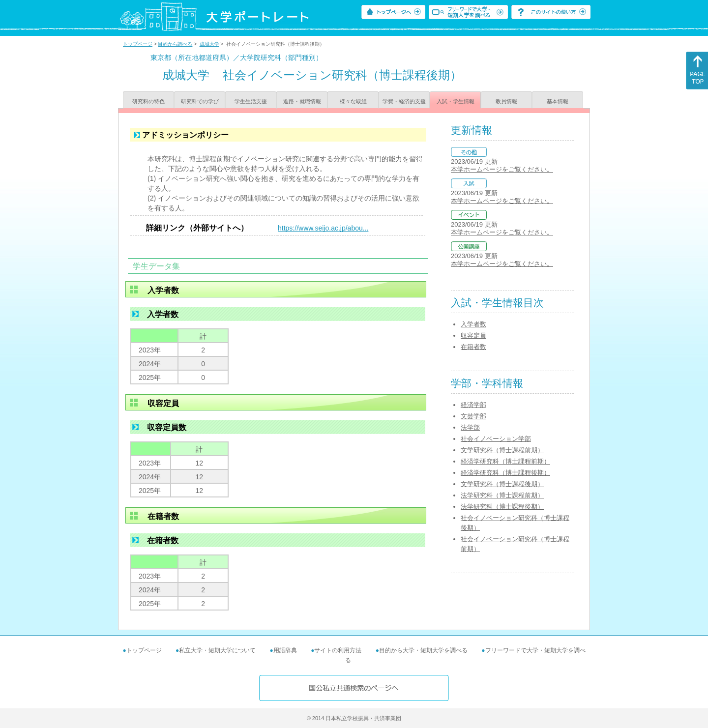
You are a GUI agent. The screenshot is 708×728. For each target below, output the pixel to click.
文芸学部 (473, 416)
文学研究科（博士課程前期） (502, 450)
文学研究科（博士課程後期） (502, 484)
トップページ (138, 44)
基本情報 (558, 101)
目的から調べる (175, 44)
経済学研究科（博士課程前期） (505, 461)
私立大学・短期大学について (217, 650)
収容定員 (473, 335)
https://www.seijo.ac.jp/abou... (323, 228)
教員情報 (506, 101)
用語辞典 (285, 650)
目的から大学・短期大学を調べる (423, 650)
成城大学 (209, 44)
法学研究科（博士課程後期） (502, 507)
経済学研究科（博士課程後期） (505, 473)
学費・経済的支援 (404, 101)
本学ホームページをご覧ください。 (502, 169)
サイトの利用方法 (338, 650)
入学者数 (473, 324)
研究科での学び (200, 101)
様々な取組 (353, 101)
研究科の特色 (148, 101)
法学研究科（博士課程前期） (502, 495)
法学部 (470, 427)
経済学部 (473, 405)
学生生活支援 (251, 101)
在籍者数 (473, 347)
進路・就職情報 (302, 101)
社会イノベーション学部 (496, 439)
